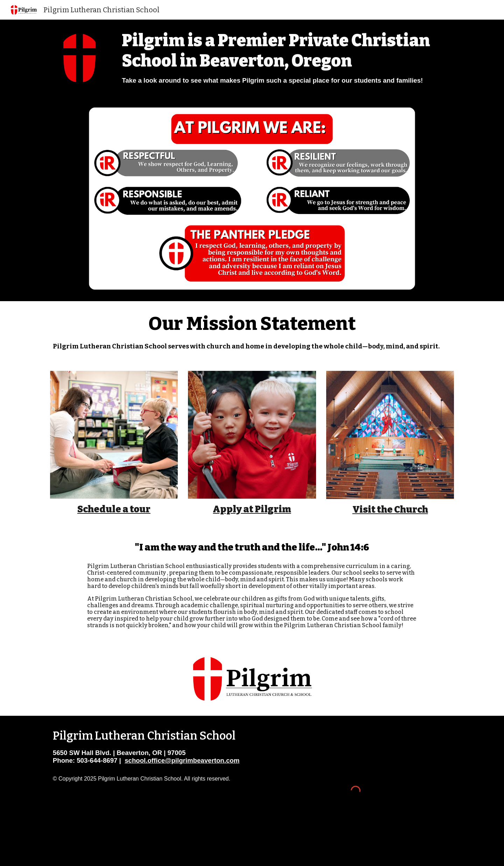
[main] (286, 58)
